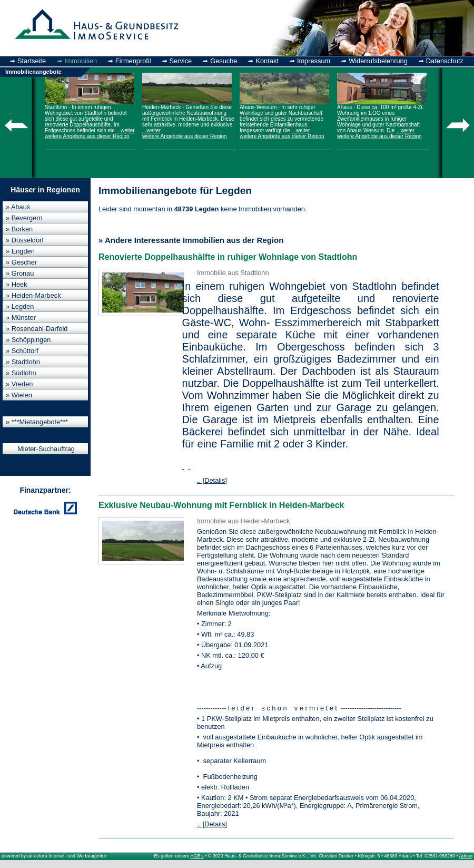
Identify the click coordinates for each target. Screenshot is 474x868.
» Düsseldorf (25, 240)
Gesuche (224, 61)
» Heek (17, 284)
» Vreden (19, 384)
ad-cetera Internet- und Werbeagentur (67, 856)
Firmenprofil (133, 61)
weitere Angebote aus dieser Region (87, 136)
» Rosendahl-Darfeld (37, 329)
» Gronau (20, 273)
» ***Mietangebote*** (37, 422)
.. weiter (126, 130)
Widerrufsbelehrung (378, 61)
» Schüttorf (22, 351)
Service (181, 61)
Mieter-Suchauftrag (46, 449)
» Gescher (21, 262)
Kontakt (267, 61)
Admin (466, 856)
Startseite (32, 61)
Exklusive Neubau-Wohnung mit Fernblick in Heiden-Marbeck (221, 505)
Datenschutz (445, 61)
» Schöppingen (28, 340)
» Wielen (19, 395)
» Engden (20, 251)
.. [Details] (212, 480)
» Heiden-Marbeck (33, 295)
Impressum (314, 61)
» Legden (20, 306)
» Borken (19, 229)
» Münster (21, 318)
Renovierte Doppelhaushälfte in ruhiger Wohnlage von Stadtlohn (228, 257)
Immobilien (81, 61)
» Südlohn (21, 373)
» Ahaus (18, 207)
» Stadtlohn (23, 362)
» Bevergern (24, 218)
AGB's (197, 856)
